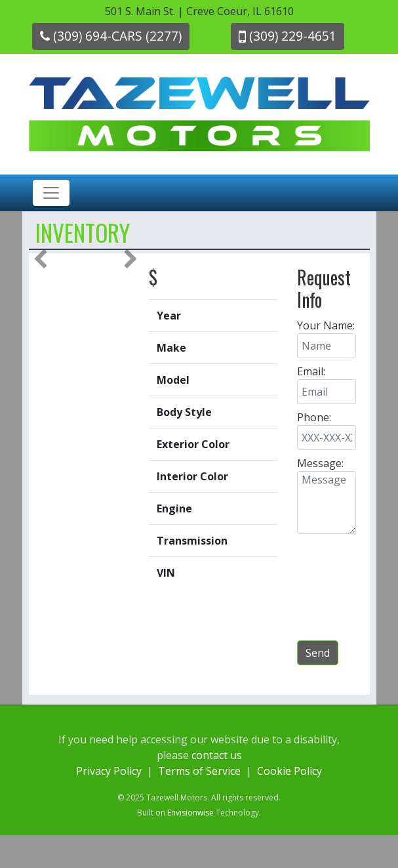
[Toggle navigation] (51, 193)
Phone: (314, 417)
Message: (320, 463)
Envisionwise (190, 813)
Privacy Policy (109, 771)
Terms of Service (199, 771)
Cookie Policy (289, 771)
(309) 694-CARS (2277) (111, 36)
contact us (217, 755)
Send (318, 653)
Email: (311, 371)
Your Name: (326, 325)
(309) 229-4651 (288, 36)
